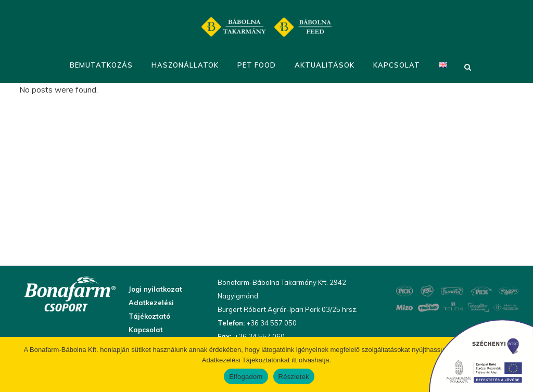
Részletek (294, 377)
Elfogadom (246, 377)
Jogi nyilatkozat (155, 289)
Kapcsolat (146, 330)
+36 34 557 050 (271, 323)
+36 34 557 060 (259, 336)
